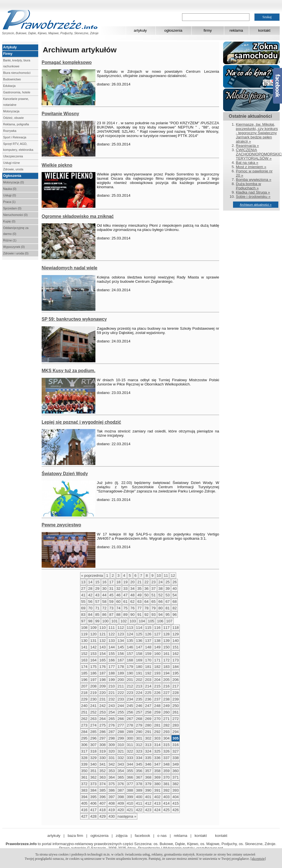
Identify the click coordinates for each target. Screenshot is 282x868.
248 (157, 706)
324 (148, 751)
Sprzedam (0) (12, 208)
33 (125, 589)
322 (130, 751)
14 (90, 582)
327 (176, 751)
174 (84, 667)
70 (90, 608)
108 (84, 628)
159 (148, 654)
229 (84, 699)
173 (176, 660)
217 (176, 686)
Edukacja (9, 86)
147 (139, 647)
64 (147, 602)
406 (93, 803)
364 (112, 777)
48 (132, 595)
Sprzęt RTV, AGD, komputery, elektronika (18, 147)
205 (166, 680)
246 (139, 706)
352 (102, 771)
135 (130, 641)
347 (157, 764)
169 (139, 660)
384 (93, 790)
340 (93, 764)
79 (154, 608)
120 (93, 634)
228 (176, 693)
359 (166, 771)
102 (123, 621)
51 (154, 595)
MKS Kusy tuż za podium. (69, 371)
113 (130, 628)
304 (166, 738)
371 (176, 777)
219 (93, 693)
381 (166, 784)
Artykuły (10, 47)
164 (93, 660)
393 (176, 790)
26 (175, 582)
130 (84, 641)
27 (83, 589)
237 (157, 699)
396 (102, 797)
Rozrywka (10, 131)
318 (93, 751)
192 (148, 673)
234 (130, 699)
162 (176, 654)
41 (83, 595)
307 (93, 745)
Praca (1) (9, 202)
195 (176, 673)
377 (130, 784)
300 (130, 738)
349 (176, 764)
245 (130, 706)
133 (112, 641)
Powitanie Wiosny (60, 114)
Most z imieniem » (251, 167)
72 (104, 608)
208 (93, 686)
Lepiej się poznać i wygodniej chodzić (81, 422)
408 (112, 803)
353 (112, 771)
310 (121, 745)
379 (148, 784)
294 (176, 732)
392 (166, 790)
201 (130, 680)
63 (139, 602)
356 (139, 771)
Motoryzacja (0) (13, 182)
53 (167, 595)
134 (121, 641)
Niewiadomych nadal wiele (70, 268)
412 (148, 803)
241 (93, 706)
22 (147, 582)
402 (157, 797)
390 (148, 790)
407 (102, 803)
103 (133, 621)
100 (105, 621)
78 (147, 608)
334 (139, 758)
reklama (236, 30)
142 (93, 647)
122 (112, 634)
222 (121, 693)
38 (161, 589)
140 (176, 641)
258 (148, 712)
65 (154, 602)
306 (84, 745)
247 (148, 706)
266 (121, 719)
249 (166, 706)
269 (148, 719)
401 (148, 797)
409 (121, 803)
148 (148, 647)
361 (84, 777)
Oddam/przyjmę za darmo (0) (16, 231)
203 (148, 680)
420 (121, 810)
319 (102, 751)
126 (148, 634)
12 (173, 576)
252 (93, 712)
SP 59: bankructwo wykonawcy (74, 319)
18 (118, 582)
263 (93, 719)
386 (112, 790)
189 (121, 673)
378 (139, 784)
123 (121, 634)
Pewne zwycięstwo (61, 525)
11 (166, 576)
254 (112, 712)
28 (90, 589)
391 (157, 790)
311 (130, 745)
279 (139, 725)
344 (130, 764)
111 (112, 628)
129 (176, 634)
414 (166, 803)
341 (102, 764)
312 (139, 745)
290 (139, 732)
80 (161, 608)
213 (139, 686)
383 (84, 790)
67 (167, 602)
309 (112, 745)
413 (157, 803)
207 (84, 686)
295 (84, 738)
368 (148, 777)
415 (176, 803)
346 (148, 764)
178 (121, 667)
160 (157, 654)
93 (154, 615)
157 (130, 654)
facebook (142, 836)
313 (148, 745)
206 (176, 680)
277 (121, 725)
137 (148, 641)
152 (84, 654)
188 (112, 673)
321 (121, 751)
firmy (208, 30)
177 (112, 667)
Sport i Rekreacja (15, 137)
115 (148, 628)
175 (93, 667)
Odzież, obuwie (13, 118)
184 (176, 667)
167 (121, 660)
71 (97, 608)
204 (157, 680)
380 (157, 784)
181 (148, 667)
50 (147, 595)
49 (139, 595)
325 (157, 751)
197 (93, 680)
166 (112, 660)
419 (112, 810)
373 (93, 784)
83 (83, 615)
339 (84, 764)
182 (157, 667)
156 (121, 654)
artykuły (140, 30)
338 (176, 758)
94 (161, 615)
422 (139, 810)
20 (132, 582)
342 (112, 764)
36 (147, 589)
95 (167, 615)
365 (121, 777)
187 (102, 673)
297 (102, 738)
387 (121, 790)
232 (112, 699)
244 (121, 706)
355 (130, 771)
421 (130, 810)
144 (112, 647)
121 (102, 634)
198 (102, 680)
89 (125, 615)
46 (118, 595)
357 (148, 771)
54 (175, 595)
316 (176, 745)
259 (157, 712)
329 (93, 758)
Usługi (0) (10, 195)
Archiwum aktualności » (256, 205)
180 (139, 667)
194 (166, 673)
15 (97, 582)
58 (104, 602)
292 (157, 732)
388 (130, 790)
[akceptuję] (258, 859)
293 (166, 732)
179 (130, 667)
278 (130, 725)
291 (148, 732)
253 (102, 712)
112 (121, 628)
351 (93, 771)
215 (157, 686)
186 (93, 673)
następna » (127, 816)
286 (102, 732)
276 (112, 725)
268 (139, 719)
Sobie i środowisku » (253, 197)
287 (112, 732)
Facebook (277, 86)
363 (102, 777)
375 (112, 784)
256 (130, 712)
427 (84, 816)
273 (84, 725)
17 (111, 582)
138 (157, 641)
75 (125, 608)
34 (132, 589)
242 (102, 706)
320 (112, 751)
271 (166, 719)
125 (139, 634)
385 (102, 790)
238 (166, 699)
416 (84, 810)
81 (167, 608)
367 (139, 777)
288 (121, 732)
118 (176, 628)
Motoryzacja (11, 111)
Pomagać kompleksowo (67, 62)
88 (118, 615)
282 (166, 725)
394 (84, 797)
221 (112, 693)
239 (176, 699)
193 (157, 673)
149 (157, 647)
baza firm (75, 836)
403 (166, 797)
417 (93, 810)
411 (139, 803)
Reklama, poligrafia (16, 124)
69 (83, 608)
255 (121, 712)
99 (97, 621)
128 (166, 634)
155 (112, 654)
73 (111, 608)
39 (167, 589)
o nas (162, 836)
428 (93, 816)
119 (84, 634)
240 (84, 706)
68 (175, 602)
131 (93, 641)
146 (130, 647)
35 (139, 589)
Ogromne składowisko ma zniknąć (78, 216)
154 (102, 654)
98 (90, 621)
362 (93, 777)
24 (161, 582)
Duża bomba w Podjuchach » (248, 186)
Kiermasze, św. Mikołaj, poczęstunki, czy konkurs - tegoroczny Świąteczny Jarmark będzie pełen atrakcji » (257, 133)
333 (130, 758)
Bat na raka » (247, 163)
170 (148, 660)
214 (148, 686)
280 (148, 725)
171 (157, 660)
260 (166, 712)
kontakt (264, 30)
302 (148, 738)
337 (166, 758)
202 (139, 680)
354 (121, 771)
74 (118, 608)
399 (130, 797)
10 (159, 576)
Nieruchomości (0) (15, 215)
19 (125, 582)
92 (147, 615)
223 (130, 693)
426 (176, 810)
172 (166, 660)
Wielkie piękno (57, 165)
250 (176, 706)
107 (169, 621)
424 (157, 810)
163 (84, 660)
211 (121, 686)
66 (161, 602)
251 (84, 712)
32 (118, 589)
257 (139, 712)
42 (90, 595)
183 (166, 667)
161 (166, 654)
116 (157, 628)
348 (166, 764)
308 (102, 745)
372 (84, 784)
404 (176, 797)
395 (93, 797)
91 (139, 615)
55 (83, 602)
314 (157, 745)
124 (130, 634)
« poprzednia (92, 576)
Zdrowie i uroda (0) (16, 253)
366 (130, 777)
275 (102, 725)
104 (142, 621)
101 (114, 621)
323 (139, 751)
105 (151, 621)
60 (118, 602)
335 (148, 758)
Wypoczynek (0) (14, 247)
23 (154, 582)
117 (166, 628)
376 (121, 784)
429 (102, 816)
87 (111, 615)
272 (176, 719)
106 (160, 621)
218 (84, 693)
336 (157, 758)
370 (166, 777)
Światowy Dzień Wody (65, 474)
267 (130, 719)
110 (102, 628)
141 (84, 647)
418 (102, 810)
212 (130, 686)
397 (112, 797)
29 (97, 589)
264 (102, 719)
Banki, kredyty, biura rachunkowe (17, 63)
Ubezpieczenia (13, 156)
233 (121, 699)
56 (90, 602)
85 (97, 615)
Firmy (8, 54)
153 (93, 654)
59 (111, 602)
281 (157, 725)
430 (112, 816)
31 (111, 589)
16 (104, 582)
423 (148, 810)
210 (112, 686)
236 (148, 699)
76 (132, 608)
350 (84, 771)
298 (112, 738)
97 (83, 621)
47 (125, 595)
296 (93, 738)
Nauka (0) (10, 189)
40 (175, 589)
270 (157, 719)
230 (93, 699)
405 (84, 803)
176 (102, 667)
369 (157, 777)
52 (161, 595)
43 (97, 595)
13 (83, 582)
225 (148, 693)
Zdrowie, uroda (13, 169)
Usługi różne (11, 163)
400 (139, 797)
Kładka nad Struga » (253, 192)
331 (112, 758)
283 (176, 725)
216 (166, 686)
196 (84, 680)
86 (104, 615)
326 (166, 751)
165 (102, 660)
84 (90, 615)
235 (139, 699)
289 (130, 732)
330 (102, 758)
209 (102, 686)
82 (175, 608)
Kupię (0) (9, 221)
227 (166, 693)
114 (139, 628)
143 (102, 647)
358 (157, 771)
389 (139, 790)
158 (139, 654)
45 (111, 595)
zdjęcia (122, 836)
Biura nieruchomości (17, 73)
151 (176, 647)
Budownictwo (12, 79)
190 (130, 673)
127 (157, 634)
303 (157, 738)
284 (84, 732)
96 (175, 615)
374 (102, 784)
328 (84, 758)
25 (167, 582)
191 (139, 673)
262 (84, 719)
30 (104, 589)
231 (102, 699)
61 (125, 602)
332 (121, 758)
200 (121, 680)
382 (176, 784)
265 (112, 719)
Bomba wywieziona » (254, 180)
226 (157, 693)
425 (166, 810)
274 (93, 725)
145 (121, 647)
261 (176, 712)
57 (97, 602)
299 (121, 738)
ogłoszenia (173, 30)
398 (121, 797)
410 (130, 803)
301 (139, 738)
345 (139, 764)
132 (102, 641)
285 (93, 732)
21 (139, 582)
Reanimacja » (247, 146)
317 (84, 751)
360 (176, 771)
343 (121, 764)
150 (166, 647)
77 (139, 608)
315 (166, 745)
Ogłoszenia (12, 176)
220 (102, 693)
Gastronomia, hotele (17, 92)
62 (132, 602)
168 (130, 660)
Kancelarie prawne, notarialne (16, 102)
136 (139, 641)
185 (84, 673)
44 (104, 595)
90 (132, 615)
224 (139, 693)
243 (112, 706)
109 (93, 628)
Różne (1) (10, 240)
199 (112, 680)
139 (166, 641)
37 (154, 589)
